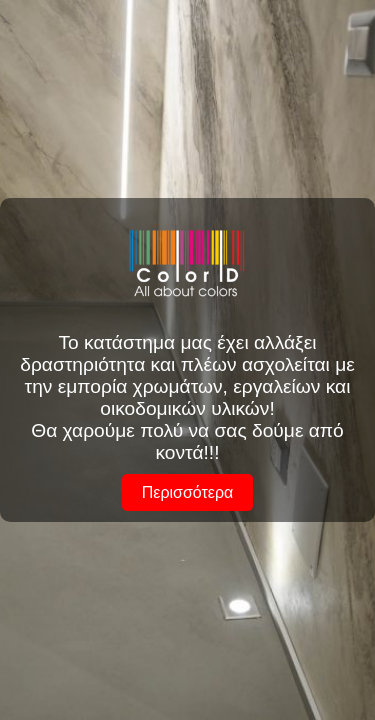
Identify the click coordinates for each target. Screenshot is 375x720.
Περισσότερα (188, 492)
